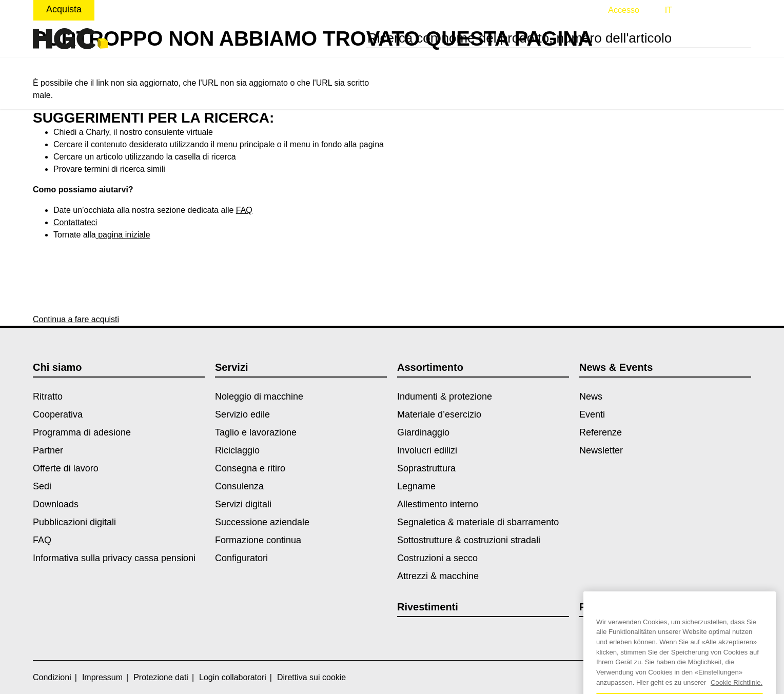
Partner (48, 450)
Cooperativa (58, 414)
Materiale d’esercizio (439, 414)
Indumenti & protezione (445, 396)
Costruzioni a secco (437, 558)
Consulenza (239, 486)
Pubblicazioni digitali (74, 522)
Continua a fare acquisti (76, 319)
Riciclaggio (237, 450)
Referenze (601, 432)
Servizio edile (242, 414)
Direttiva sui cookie (311, 677)
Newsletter (601, 450)
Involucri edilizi (427, 450)
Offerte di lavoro (66, 468)
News (591, 396)
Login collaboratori (233, 677)
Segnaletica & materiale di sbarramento (478, 522)
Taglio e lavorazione (256, 432)
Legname (416, 486)
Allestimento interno (438, 504)
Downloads (56, 504)
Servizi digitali (243, 504)
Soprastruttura (426, 468)
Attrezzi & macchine (438, 576)
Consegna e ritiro (250, 468)
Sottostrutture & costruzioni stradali (469, 540)
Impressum (102, 677)
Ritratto (48, 396)
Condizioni (52, 677)
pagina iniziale (123, 235)
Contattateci (75, 222)
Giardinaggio (423, 432)
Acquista (64, 9)
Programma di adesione (82, 432)
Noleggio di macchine (259, 396)
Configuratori (241, 558)
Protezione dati (161, 677)
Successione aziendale (262, 522)
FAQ (244, 210)
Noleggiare (130, 9)
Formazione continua (258, 540)
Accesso (623, 10)
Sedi (42, 486)
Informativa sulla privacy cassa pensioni (114, 558)
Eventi (592, 414)
